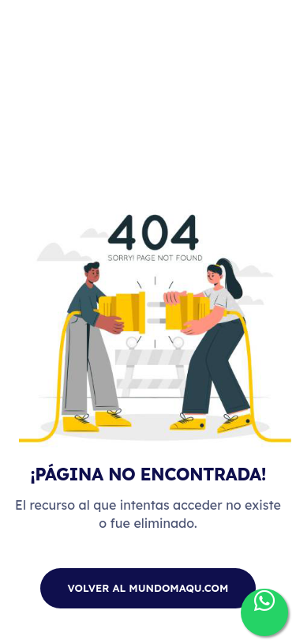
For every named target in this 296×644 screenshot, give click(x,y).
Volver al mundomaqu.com (148, 588)
